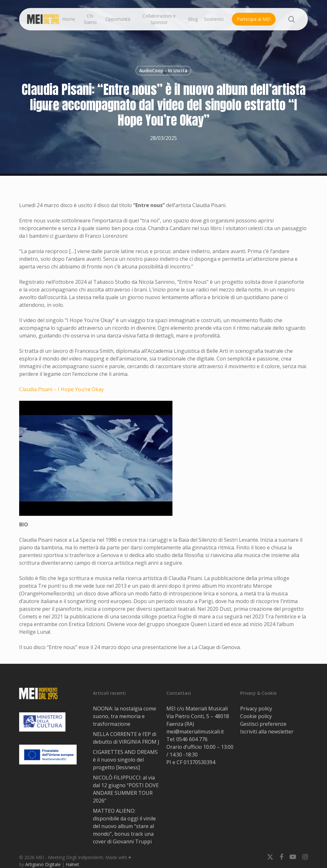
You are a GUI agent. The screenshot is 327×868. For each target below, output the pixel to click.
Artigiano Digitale (43, 864)
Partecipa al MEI (254, 19)
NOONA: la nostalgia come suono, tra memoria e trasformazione (125, 716)
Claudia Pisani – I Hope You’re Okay (61, 389)
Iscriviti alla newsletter (267, 732)
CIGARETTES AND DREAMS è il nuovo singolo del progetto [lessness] (125, 760)
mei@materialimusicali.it (195, 732)
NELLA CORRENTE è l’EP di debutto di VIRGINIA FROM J (126, 738)
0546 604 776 (192, 739)
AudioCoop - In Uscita (163, 70)
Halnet (72, 864)
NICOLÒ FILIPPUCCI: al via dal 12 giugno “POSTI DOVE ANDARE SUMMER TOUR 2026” (126, 789)
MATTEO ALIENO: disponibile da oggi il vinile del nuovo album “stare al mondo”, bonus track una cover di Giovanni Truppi (124, 826)
